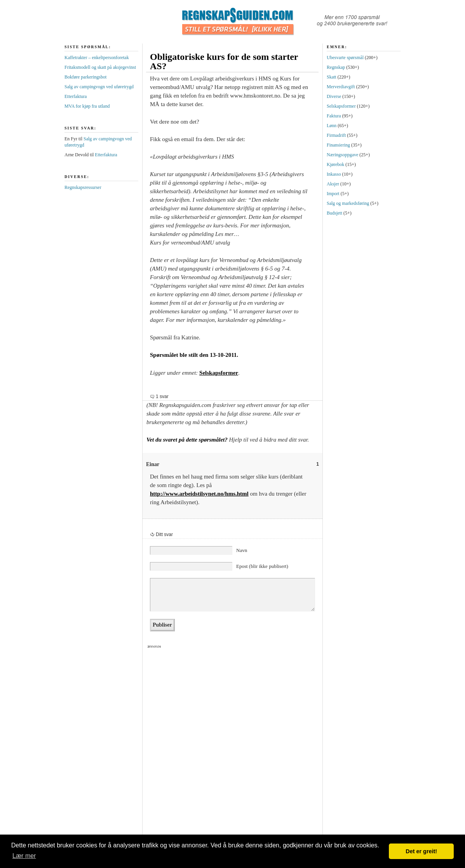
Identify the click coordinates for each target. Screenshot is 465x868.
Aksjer (333, 184)
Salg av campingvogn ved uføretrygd (99, 87)
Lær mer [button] (24, 856)
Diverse (334, 96)
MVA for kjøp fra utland (87, 106)
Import (333, 194)
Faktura (334, 116)
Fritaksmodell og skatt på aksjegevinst (100, 67)
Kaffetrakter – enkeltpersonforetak (97, 58)
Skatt (332, 77)
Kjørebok (335, 164)
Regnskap (336, 67)
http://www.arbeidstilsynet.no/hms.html (199, 494)
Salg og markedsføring (348, 203)
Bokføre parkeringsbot (85, 77)
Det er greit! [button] (421, 851)
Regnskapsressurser (83, 187)
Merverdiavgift (341, 87)
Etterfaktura (76, 96)
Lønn (332, 126)
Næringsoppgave (342, 155)
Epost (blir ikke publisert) (262, 566)
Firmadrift (336, 135)
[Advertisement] (150, 747)
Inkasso (334, 174)
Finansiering (338, 145)
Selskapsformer (219, 373)
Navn (242, 550)
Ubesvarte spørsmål (345, 58)
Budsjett (334, 213)
